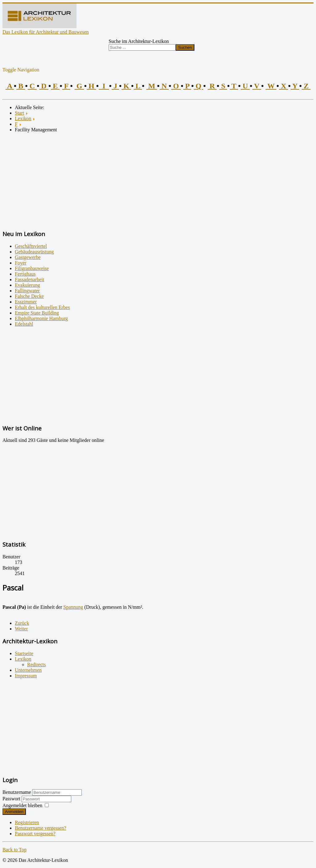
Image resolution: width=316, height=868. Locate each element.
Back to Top (15, 850)
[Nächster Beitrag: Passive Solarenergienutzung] (21, 629)
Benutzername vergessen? (40, 828)
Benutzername (17, 792)
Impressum (26, 676)
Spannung (73, 607)
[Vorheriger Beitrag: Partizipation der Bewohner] (22, 623)
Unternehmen (28, 670)
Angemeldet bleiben (22, 805)
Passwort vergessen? (35, 834)
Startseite (24, 653)
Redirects (36, 665)
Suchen (185, 47)
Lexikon (23, 659)
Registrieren (27, 822)
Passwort (12, 799)
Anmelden (14, 812)
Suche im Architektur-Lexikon (139, 41)
